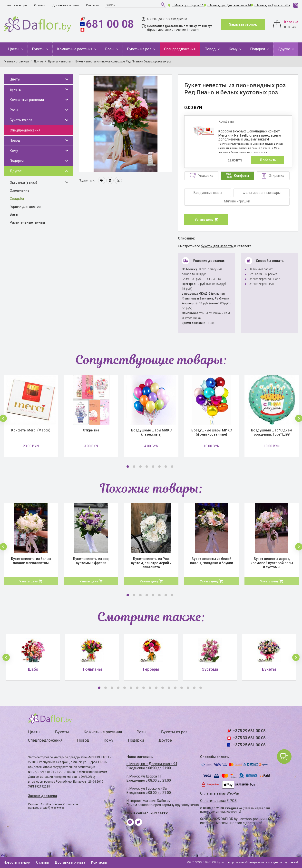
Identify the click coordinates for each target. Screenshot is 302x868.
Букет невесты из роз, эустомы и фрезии (91, 561)
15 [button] (188, 688)
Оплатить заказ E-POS (218, 801)
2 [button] (134, 467)
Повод (211, 49)
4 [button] (147, 467)
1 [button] (128, 467)
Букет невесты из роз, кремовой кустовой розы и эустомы (272, 563)
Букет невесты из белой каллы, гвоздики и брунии (212, 561)
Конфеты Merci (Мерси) (31, 430)
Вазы (14, 214)
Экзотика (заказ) (23, 182)
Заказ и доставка (43, 796)
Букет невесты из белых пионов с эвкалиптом (31, 561)
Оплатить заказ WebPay (220, 793)
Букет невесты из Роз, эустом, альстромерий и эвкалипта (151, 563)
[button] (6, 657)
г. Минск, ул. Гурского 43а (272, 5)
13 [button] (175, 688)
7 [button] (166, 467)
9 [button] (150, 688)
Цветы (14, 49)
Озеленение (20, 190)
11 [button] (163, 688)
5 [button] (153, 467)
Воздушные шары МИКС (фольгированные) (212, 432)
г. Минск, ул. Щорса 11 (144, 776)
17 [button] (201, 688)
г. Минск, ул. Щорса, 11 (188, 5)
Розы (110, 49)
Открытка (91, 430)
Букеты (39, 49)
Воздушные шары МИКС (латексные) (151, 432)
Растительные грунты (27, 222)
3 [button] (140, 467)
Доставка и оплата (66, 5)
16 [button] (194, 688)
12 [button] (169, 688)
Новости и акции (15, 5)
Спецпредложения (180, 49)
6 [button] (159, 467)
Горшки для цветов (25, 207)
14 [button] (182, 688)
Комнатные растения (75, 49)
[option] (125, 123)
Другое (284, 49)
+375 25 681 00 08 (249, 745)
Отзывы (40, 5)
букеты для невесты (217, 246)
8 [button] (172, 467)
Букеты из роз (140, 49)
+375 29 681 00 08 (249, 731)
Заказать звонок (243, 24)
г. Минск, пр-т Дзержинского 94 (229, 5)
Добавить (268, 160)
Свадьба (17, 199)
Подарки (258, 49)
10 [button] (156, 688)
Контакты (93, 5)
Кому (234, 49)
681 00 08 (110, 24)
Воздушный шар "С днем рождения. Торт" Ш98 (272, 432)
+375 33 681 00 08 (249, 738)
